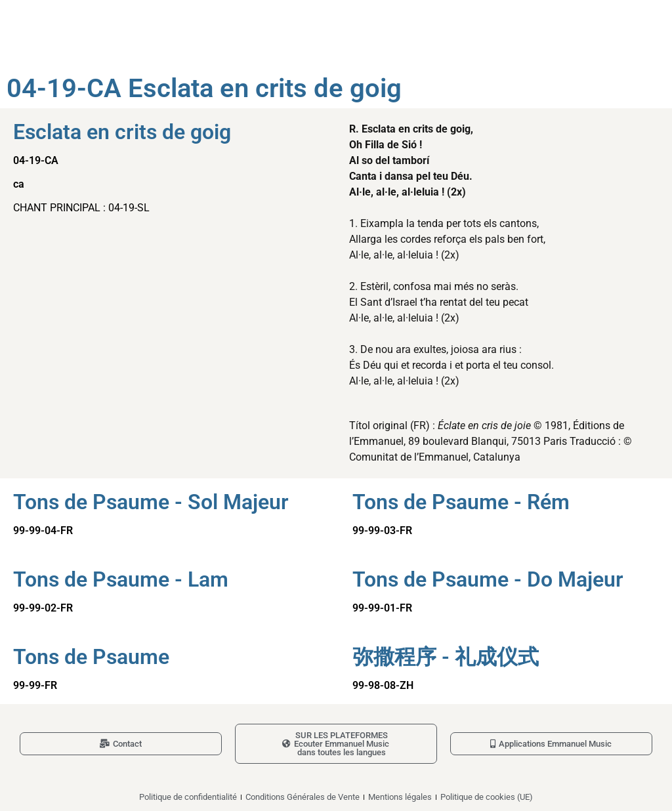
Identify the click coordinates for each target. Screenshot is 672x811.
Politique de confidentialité (188, 797)
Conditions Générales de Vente (303, 797)
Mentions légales (400, 797)
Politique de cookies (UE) (487, 797)
